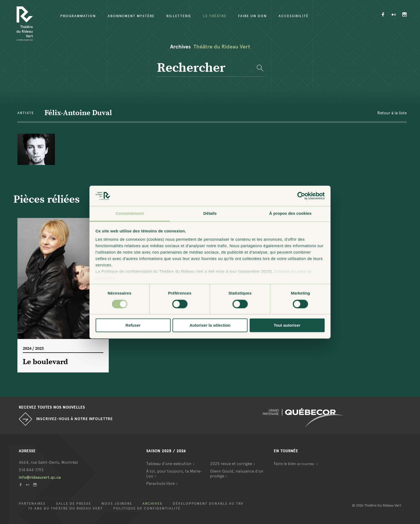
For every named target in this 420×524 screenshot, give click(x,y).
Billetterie (179, 16)
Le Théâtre (215, 16)
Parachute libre (160, 484)
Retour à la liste (392, 113)
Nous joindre (117, 504)
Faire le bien (294, 464)
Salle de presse (74, 504)
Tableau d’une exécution (169, 464)
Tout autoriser (287, 325)
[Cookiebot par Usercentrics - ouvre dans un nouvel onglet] (301, 196)
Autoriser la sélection (210, 325)
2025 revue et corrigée (231, 464)
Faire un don (252, 16)
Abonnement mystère (131, 16)
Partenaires (32, 504)
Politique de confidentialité (147, 508)
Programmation (78, 16)
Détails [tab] (210, 214)
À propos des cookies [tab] (290, 214)
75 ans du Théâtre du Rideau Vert (65, 508)
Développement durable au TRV (208, 504)
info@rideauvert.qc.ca (40, 477)
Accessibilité (294, 16)
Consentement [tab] (130, 214)
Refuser (133, 325)
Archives (152, 504)
